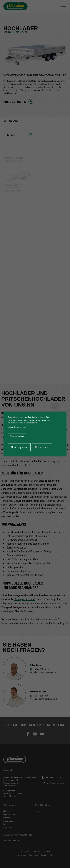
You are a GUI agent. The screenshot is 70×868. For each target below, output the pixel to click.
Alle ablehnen (42, 447)
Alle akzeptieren (19, 447)
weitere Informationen (17, 427)
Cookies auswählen (17, 436)
